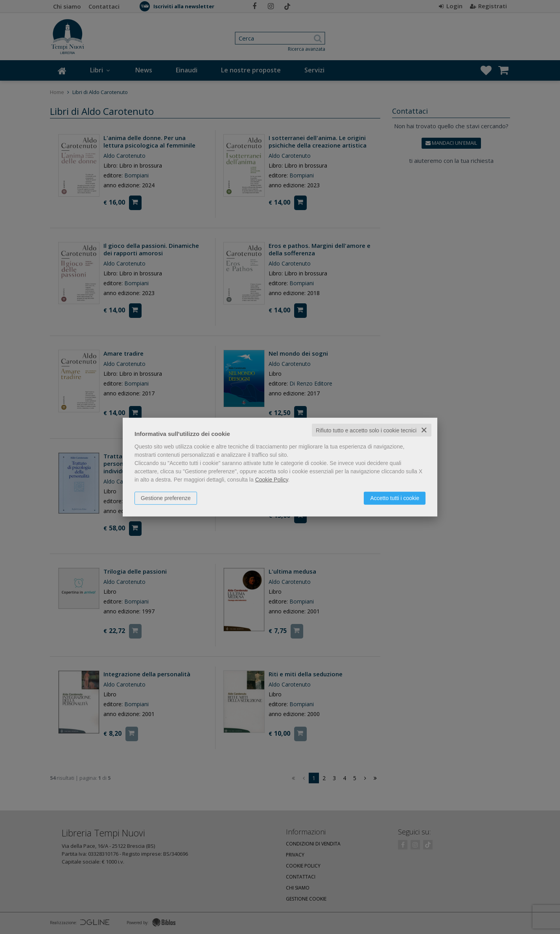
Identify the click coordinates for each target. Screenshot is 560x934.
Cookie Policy (272, 479)
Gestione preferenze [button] (166, 498)
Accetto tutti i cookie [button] (395, 498)
